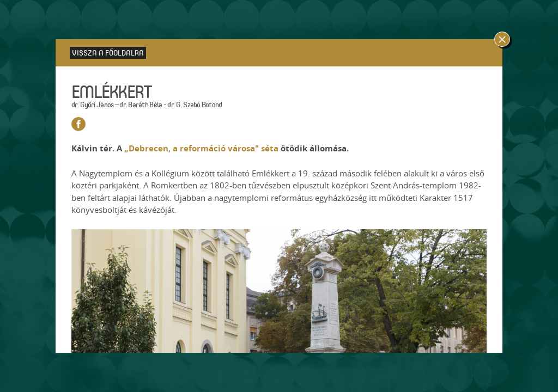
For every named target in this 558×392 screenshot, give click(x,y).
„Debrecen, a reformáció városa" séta (201, 148)
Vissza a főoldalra (108, 53)
